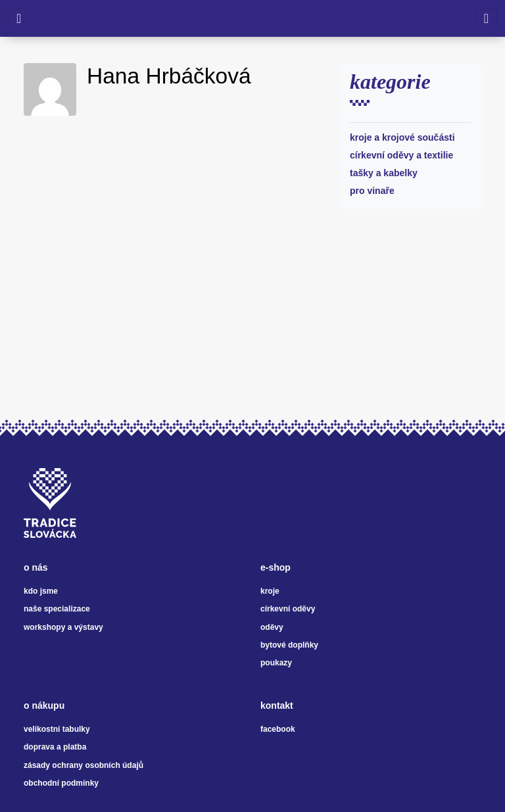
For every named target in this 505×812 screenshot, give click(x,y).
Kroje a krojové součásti (402, 137)
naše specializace (57, 609)
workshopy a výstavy (63, 627)
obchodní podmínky (61, 783)
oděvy (272, 627)
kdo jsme (41, 591)
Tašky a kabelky (384, 173)
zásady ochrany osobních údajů (84, 765)
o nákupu (44, 705)
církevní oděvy (288, 609)
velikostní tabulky (57, 729)
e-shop (276, 567)
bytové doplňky (289, 645)
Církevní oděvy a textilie (401, 155)
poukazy (276, 663)
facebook (278, 729)
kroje (270, 591)
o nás (36, 567)
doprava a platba (55, 747)
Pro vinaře (372, 191)
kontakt (277, 705)
